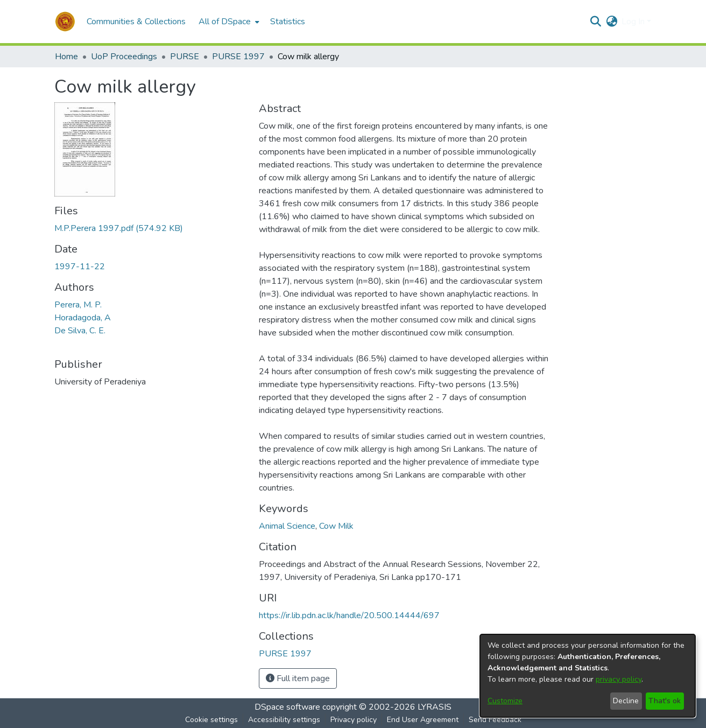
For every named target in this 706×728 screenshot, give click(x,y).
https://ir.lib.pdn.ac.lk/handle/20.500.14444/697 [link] (349, 615)
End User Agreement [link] (423, 720)
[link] (119, 228)
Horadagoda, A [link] (83, 318)
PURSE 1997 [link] (238, 57)
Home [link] (66, 57)
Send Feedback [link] (495, 720)
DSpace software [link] (287, 707)
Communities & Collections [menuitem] (136, 22)
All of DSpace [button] (225, 22)
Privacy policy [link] (354, 720)
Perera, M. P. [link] (78, 305)
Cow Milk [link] (336, 526)
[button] (65, 22)
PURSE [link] (185, 57)
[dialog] (588, 676)
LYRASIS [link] (435, 707)
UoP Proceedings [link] (124, 57)
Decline (626, 701)
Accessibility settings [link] (284, 720)
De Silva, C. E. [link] (80, 331)
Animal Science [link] (287, 526)
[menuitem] (228, 22)
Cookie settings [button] (211, 720)
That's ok (665, 701)
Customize (505, 701)
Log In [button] (634, 22)
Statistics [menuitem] (288, 22)
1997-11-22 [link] (80, 267)
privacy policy (619, 679)
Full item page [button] (298, 678)
